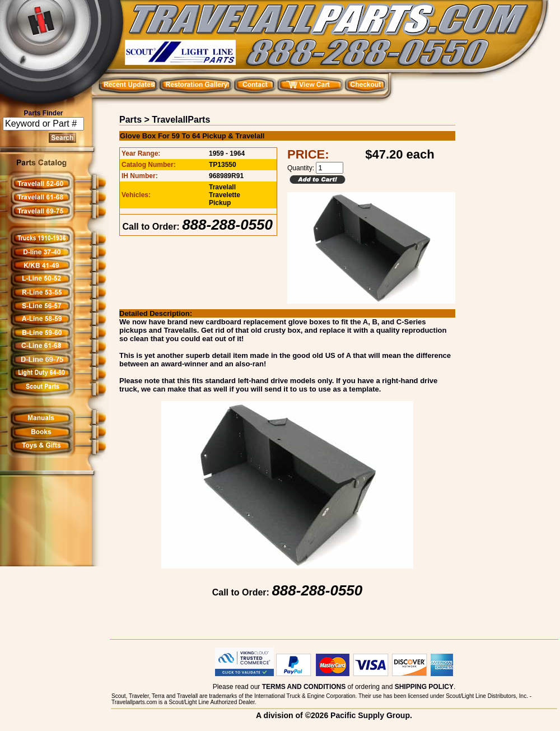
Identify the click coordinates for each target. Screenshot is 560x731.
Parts (130, 120)
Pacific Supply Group (370, 715)
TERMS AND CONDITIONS (304, 687)
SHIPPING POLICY (424, 687)
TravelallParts (181, 120)
